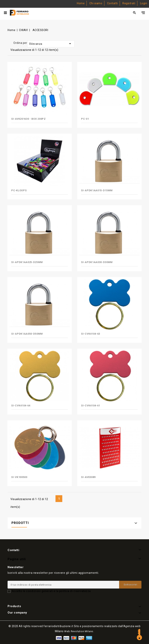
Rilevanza (51, 44)
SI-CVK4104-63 (91, 334)
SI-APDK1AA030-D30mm (97, 262)
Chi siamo (96, 3)
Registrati (129, 3)
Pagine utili (17, 559)
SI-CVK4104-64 (21, 406)
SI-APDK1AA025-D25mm (27, 262)
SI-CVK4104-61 (91, 406)
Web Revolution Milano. (79, 631)
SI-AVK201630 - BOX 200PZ (29, 119)
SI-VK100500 (19, 477)
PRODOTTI (20, 523)
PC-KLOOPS (19, 190)
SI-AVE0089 (88, 477)
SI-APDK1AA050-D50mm (27, 334)
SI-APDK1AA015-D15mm (97, 190)
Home (81, 3)
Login (144, 3)
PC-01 (85, 119)
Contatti (112, 3)
